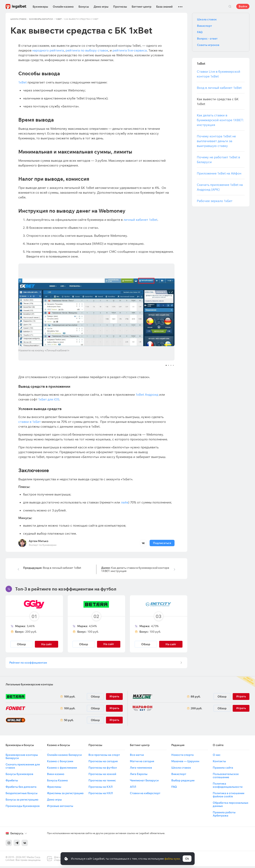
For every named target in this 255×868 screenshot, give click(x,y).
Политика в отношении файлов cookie (229, 797)
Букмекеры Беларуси (41, 19)
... (180, 5)
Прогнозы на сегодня (103, 763)
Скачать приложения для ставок (23, 768)
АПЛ (133, 789)
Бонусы (84, 7)
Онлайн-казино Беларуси (64, 757)
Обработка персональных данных (230, 806)
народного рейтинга (48, 50)
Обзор (21, 644)
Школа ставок (19, 19)
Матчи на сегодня (142, 763)
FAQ (200, 32)
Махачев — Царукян (185, 763)
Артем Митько (39, 541)
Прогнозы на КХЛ (101, 789)
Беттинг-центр (142, 7)
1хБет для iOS (49, 399)
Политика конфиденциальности (228, 787)
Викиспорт (204, 26)
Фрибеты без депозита (21, 789)
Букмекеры (40, 7)
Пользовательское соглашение (226, 777)
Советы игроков (208, 45)
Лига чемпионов (141, 769)
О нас (217, 757)
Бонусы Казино (57, 782)
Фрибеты (12, 782)
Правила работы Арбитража (224, 816)
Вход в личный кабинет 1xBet (52, 568)
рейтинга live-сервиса (130, 50)
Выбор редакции (183, 782)
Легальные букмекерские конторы (29, 686)
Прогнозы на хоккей (102, 776)
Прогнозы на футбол (103, 769)
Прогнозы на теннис (102, 782)
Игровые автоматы (60, 808)
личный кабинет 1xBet (140, 220)
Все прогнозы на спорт (104, 757)
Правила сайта (223, 769)
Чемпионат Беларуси (144, 782)
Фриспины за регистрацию (65, 795)
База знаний (164, 7)
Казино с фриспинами (62, 769)
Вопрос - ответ (207, 39)
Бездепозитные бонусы (22, 795)
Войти (243, 6)
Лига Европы (139, 776)
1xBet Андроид (147, 394)
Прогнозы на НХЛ (101, 795)
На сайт (47, 644)
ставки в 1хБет (30, 422)
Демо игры (101, 7)
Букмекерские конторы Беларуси (22, 758)
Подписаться (162, 543)
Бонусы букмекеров (19, 776)
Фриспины (54, 789)
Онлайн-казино (63, 7)
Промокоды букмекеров (23, 808)
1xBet (59, 19)
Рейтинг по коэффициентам (29, 664)
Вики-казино (56, 776)
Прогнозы (120, 7)
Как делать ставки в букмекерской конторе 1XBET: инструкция (135, 569)
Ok (187, 859)
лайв (125, 502)
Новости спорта (182, 757)
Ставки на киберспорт (145, 795)
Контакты (219, 763)
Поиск (230, 6)
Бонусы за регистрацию (22, 801)
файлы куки (172, 859)
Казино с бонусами (60, 763)
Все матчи (137, 757)
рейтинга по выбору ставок (87, 50)
